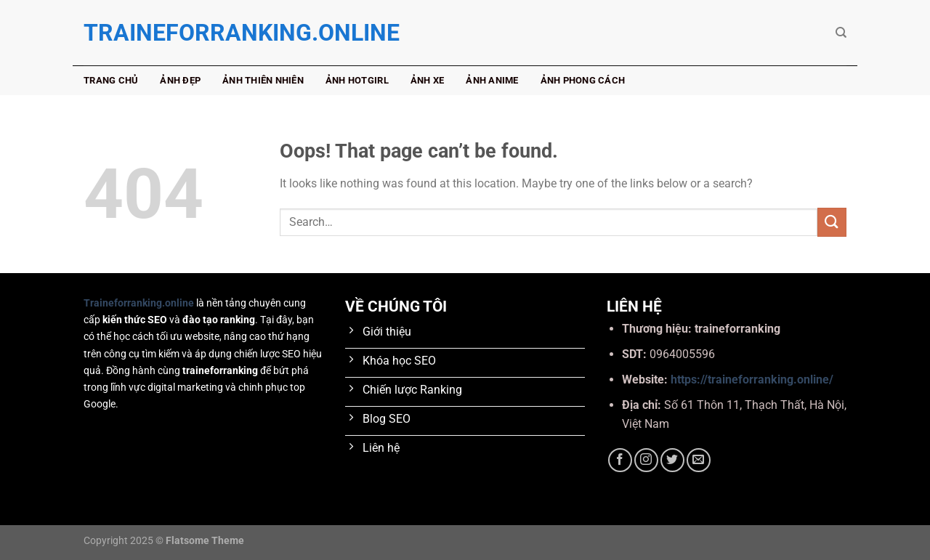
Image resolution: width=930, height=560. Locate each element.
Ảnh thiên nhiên (263, 80)
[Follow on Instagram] (646, 460)
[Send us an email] (699, 460)
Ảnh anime (492, 80)
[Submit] (832, 222)
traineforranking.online (156, 33)
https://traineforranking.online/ (752, 380)
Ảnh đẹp (180, 80)
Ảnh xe (428, 80)
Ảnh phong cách (583, 80)
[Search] (841, 33)
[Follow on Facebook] (620, 460)
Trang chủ (111, 80)
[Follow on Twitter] (672, 460)
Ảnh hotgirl (357, 80)
